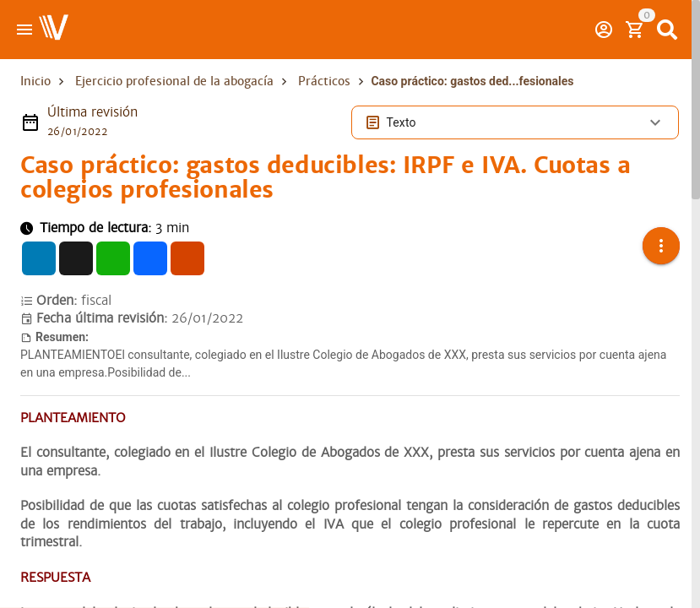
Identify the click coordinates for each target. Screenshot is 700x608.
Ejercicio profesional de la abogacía (174, 81)
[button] (661, 235)
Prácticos (324, 81)
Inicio (35, 81)
